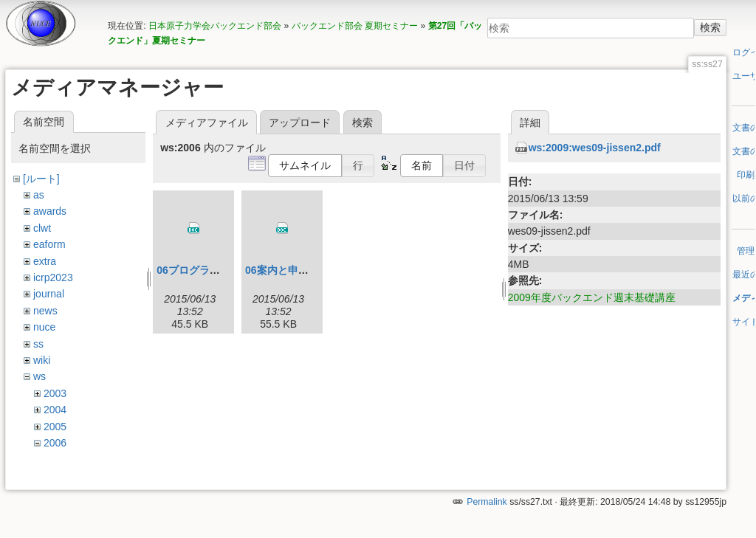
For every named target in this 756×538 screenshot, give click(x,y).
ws (39, 376)
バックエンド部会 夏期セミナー (355, 26)
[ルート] (41, 179)
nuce (44, 327)
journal (49, 294)
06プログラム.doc (199, 270)
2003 (55, 393)
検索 (710, 27)
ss (38, 344)
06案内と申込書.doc (292, 270)
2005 (55, 427)
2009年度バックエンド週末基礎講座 (592, 297)
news (45, 311)
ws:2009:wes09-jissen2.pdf (595, 148)
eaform (49, 244)
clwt (42, 228)
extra (45, 261)
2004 (55, 410)
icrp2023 (53, 277)
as (39, 195)
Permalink (487, 489)
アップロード (300, 123)
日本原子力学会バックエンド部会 (215, 26)
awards (50, 211)
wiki (42, 360)
